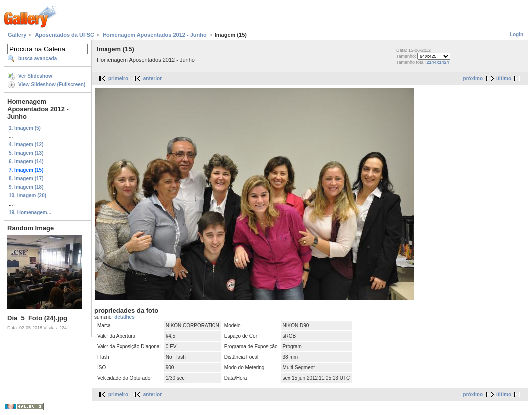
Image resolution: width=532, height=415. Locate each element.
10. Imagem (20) (28, 196)
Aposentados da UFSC (64, 35)
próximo (473, 78)
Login (516, 35)
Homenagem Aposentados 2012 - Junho (155, 35)
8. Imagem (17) (26, 179)
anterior (153, 78)
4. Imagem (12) (26, 145)
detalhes (125, 317)
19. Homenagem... (30, 212)
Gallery (17, 35)
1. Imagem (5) (25, 128)
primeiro (118, 78)
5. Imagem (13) (26, 153)
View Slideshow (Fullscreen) (52, 84)
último (504, 78)
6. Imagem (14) (26, 162)
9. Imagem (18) (26, 187)
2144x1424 (438, 62)
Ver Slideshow (35, 76)
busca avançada (38, 59)
